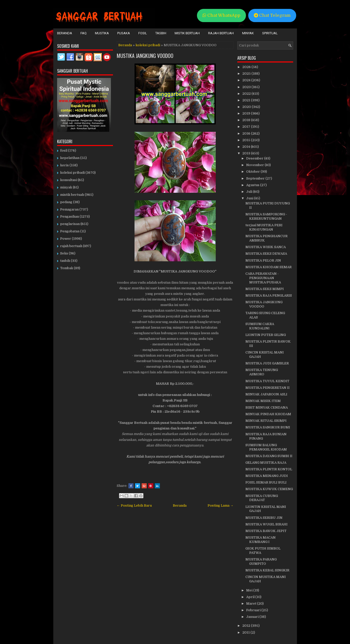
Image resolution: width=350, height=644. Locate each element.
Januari (253, 617)
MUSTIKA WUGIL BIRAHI (266, 524)
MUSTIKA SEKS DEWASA (266, 254)
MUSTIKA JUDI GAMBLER (267, 363)
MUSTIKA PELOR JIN (263, 260)
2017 (247, 127)
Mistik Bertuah (187, 33)
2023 (247, 87)
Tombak (67, 268)
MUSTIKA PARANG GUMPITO (261, 561)
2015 (247, 140)
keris (64, 165)
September (256, 178)
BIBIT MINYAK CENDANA (267, 407)
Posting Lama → (221, 505)
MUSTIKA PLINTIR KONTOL (269, 469)
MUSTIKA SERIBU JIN (264, 518)
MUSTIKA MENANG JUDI (267, 476)
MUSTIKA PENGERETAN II (268, 388)
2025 (247, 74)
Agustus (253, 185)
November (255, 165)
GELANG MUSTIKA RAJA (266, 463)
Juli (250, 192)
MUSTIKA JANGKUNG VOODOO (145, 56)
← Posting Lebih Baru (134, 505)
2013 (247, 153)
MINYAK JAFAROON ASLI (266, 394)
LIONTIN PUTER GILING (266, 335)
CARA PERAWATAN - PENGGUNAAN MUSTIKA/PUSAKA (263, 278)
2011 (246, 632)
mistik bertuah (72, 195)
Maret (252, 603)
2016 (247, 133)
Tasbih (161, 33)
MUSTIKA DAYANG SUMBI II (269, 456)
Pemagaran (69, 209)
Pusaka (124, 33)
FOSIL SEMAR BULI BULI (266, 482)
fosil (64, 150)
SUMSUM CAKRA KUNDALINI (260, 326)
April (251, 597)
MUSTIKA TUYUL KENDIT (267, 381)
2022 (247, 94)
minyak (66, 187)
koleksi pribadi (148, 45)
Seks (64, 253)
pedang (66, 202)
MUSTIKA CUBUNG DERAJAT (262, 498)
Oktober (253, 172)
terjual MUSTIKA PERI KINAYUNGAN (264, 227)
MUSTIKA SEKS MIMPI (265, 289)
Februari (254, 610)
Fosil (143, 33)
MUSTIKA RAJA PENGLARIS (269, 295)
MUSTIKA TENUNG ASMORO (262, 372)
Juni (250, 198)
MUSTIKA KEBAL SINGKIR (267, 570)
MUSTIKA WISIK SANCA (266, 247)
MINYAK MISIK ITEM (263, 401)
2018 (247, 120)
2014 (247, 147)
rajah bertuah (71, 246)
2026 (247, 67)
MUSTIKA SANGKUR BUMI (268, 427)
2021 (247, 100)
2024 (247, 80)
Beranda (65, 33)
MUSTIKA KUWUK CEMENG (269, 489)
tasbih (65, 261)
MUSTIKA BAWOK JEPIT (266, 531)
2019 (247, 113)
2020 (247, 107)
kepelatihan (70, 158)
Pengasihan (70, 216)
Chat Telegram (272, 15)
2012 (247, 626)
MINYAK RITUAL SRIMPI (266, 421)
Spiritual (270, 33)
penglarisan (70, 224)
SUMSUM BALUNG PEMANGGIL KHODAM (266, 447)
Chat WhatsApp (221, 15)
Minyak (248, 33)
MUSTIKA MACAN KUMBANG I (261, 540)
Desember (255, 158)
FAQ (84, 33)
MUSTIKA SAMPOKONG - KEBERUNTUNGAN (266, 216)
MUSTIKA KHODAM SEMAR (269, 267)
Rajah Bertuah (221, 33)
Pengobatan (70, 231)
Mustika (102, 33)
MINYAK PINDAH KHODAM (268, 414)
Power (66, 239)
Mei (250, 590)
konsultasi (69, 180)
